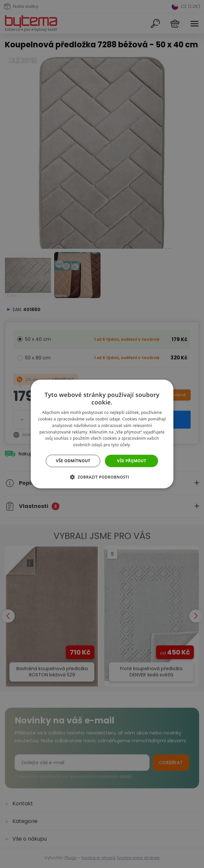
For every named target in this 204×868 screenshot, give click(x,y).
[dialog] (102, 434)
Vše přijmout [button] (132, 461)
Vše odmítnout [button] (73, 461)
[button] (102, 477)
